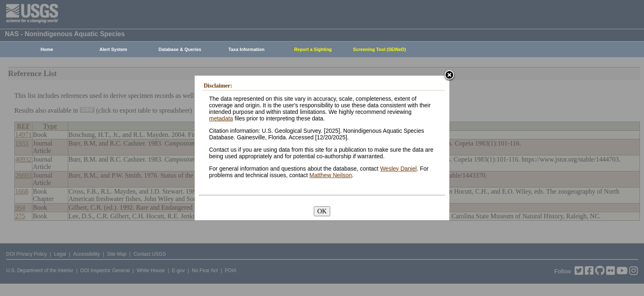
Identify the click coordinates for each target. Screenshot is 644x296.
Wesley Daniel (398, 169)
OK (322, 211)
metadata (221, 118)
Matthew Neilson (331, 175)
